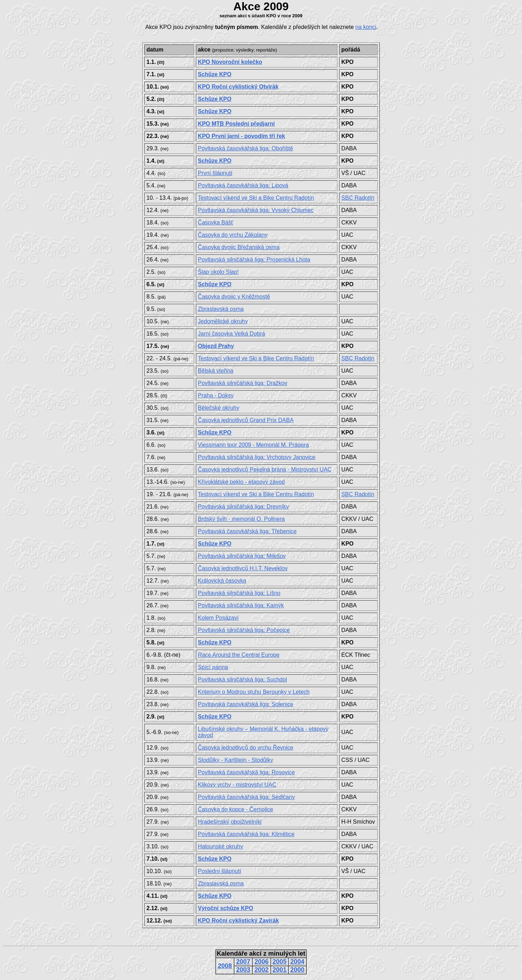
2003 (243, 970)
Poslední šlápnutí (220, 871)
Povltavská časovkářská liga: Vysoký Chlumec (256, 210)
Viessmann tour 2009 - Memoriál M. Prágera (254, 445)
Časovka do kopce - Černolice (236, 809)
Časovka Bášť (216, 223)
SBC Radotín (358, 198)
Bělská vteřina (216, 371)
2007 (243, 962)
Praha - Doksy (216, 395)
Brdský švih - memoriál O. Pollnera (241, 519)
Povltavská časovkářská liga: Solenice (246, 704)
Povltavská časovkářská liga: (245, 148)
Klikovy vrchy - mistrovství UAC (237, 785)
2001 (280, 970)
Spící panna (213, 667)
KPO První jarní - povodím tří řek (242, 136)
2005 (280, 962)
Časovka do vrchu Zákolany (233, 235)
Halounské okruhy (221, 846)
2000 (298, 970)
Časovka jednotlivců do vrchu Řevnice (246, 748)
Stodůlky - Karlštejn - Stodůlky (236, 760)
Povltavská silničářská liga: (254, 260)
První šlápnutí (215, 173)
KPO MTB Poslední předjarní (236, 124)
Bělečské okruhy (219, 408)
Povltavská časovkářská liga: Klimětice (246, 834)
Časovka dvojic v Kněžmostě (234, 297)
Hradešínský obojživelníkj (230, 822)
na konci (366, 27)
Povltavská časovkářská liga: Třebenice (247, 531)
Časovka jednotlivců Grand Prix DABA (246, 420)
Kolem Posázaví (218, 618)
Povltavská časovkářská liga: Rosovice (247, 772)
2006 (262, 962)
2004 (298, 962)
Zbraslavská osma (221, 309)
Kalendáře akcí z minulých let (261, 954)
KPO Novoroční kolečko (230, 62)
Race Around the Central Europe (239, 655)
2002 (262, 970)
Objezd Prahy (216, 346)
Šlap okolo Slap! (218, 272)
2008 (225, 966)
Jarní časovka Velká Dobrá (232, 334)
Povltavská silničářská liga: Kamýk (241, 605)
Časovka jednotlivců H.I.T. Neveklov (243, 568)
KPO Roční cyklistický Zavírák (238, 921)
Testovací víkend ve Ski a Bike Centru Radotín (256, 198)
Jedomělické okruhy (223, 321)
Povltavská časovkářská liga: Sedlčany (247, 797)
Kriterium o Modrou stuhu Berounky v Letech (254, 692)
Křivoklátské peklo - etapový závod (241, 482)
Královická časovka (222, 581)
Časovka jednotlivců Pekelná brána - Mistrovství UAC (265, 470)
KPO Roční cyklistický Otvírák (238, 87)
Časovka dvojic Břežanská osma (239, 247)
